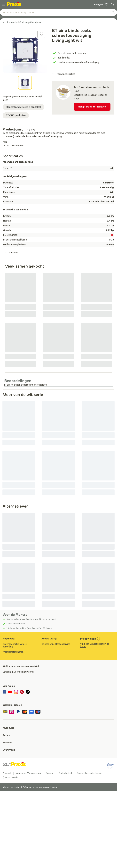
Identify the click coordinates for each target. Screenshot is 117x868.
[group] (20, 645)
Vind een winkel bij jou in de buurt (95, 645)
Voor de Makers (15, 615)
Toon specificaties (63, 74)
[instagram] (16, 692)
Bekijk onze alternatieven (92, 107)
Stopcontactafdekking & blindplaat (23, 107)
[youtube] (10, 692)
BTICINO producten (16, 115)
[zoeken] (113, 12)
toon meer (12, 252)
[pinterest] (22, 692)
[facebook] (5, 692)
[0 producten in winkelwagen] (112, 5)
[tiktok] (28, 692)
